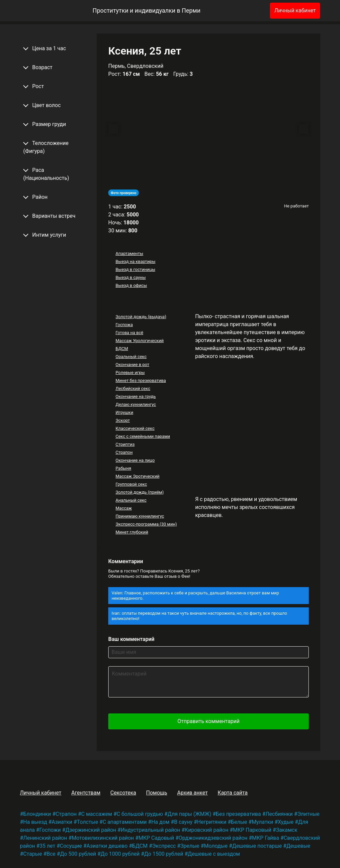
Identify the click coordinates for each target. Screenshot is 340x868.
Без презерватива (238, 814)
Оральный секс (131, 357)
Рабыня (123, 468)
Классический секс (135, 428)
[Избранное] (254, 11)
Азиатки (62, 822)
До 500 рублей (78, 854)
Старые (33, 854)
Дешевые (298, 846)
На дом (161, 822)
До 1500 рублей (164, 854)
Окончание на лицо (135, 460)
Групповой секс (131, 484)
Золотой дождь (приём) (140, 492)
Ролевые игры (130, 372)
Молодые (216, 846)
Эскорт (123, 420)
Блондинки (37, 814)
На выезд (35, 822)
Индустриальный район (151, 830)
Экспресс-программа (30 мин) (146, 524)
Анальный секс (131, 500)
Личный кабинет (295, 10)
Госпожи (50, 830)
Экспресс (164, 846)
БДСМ (122, 349)
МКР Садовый (156, 838)
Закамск (287, 830)
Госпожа (124, 325)
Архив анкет (192, 793)
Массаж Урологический (140, 341)
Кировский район (206, 830)
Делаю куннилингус (136, 404)
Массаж (124, 508)
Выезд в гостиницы (135, 269)
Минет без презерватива (141, 380)
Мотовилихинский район (103, 838)
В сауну (183, 822)
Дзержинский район (91, 830)
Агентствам (86, 793)
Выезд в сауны (131, 277)
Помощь (157, 793)
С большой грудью (140, 814)
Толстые (87, 822)
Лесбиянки (279, 814)
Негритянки (212, 822)
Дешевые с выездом (214, 854)
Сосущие (71, 846)
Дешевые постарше (257, 846)
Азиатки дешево (107, 846)
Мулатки (262, 822)
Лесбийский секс (133, 388)
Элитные (308, 814)
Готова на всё (129, 333)
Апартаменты (129, 253)
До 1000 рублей (120, 854)
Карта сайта (233, 793)
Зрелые (190, 846)
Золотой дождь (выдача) (141, 317)
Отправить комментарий (208, 721)
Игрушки (124, 412)
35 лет (47, 846)
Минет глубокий (132, 532)
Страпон (124, 452)
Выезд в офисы (131, 285)
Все (51, 854)
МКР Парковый (252, 830)
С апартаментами (125, 822)
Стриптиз (125, 444)
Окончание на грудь (136, 396)
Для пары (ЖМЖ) (190, 814)
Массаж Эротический (137, 476)
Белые (239, 822)
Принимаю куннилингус (140, 516)
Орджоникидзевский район (213, 838)
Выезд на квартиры (135, 261)
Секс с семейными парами (143, 436)
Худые (286, 822)
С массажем (97, 814)
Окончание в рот (132, 365)
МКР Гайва (265, 838)
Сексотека (123, 793)
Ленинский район (45, 838)
